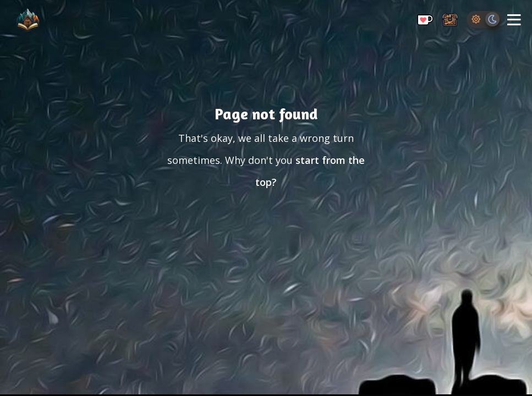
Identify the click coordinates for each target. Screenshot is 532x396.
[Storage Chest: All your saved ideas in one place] (450, 21)
